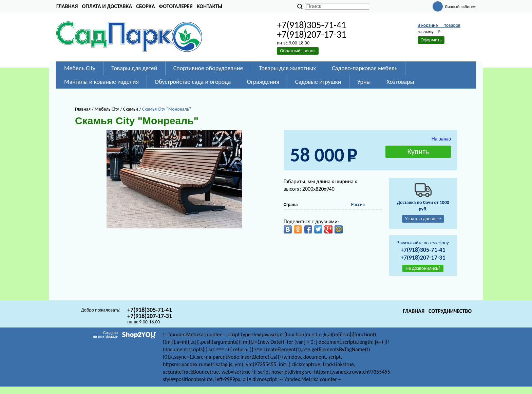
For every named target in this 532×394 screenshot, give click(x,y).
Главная (67, 6)
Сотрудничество (450, 311)
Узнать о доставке (423, 219)
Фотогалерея (176, 6)
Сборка (145, 6)
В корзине (439, 25)
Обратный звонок (298, 51)
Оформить (431, 40)
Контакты (210, 6)
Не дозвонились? (423, 268)
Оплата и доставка (107, 6)
